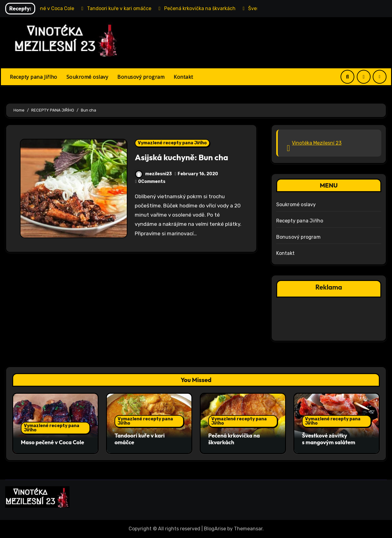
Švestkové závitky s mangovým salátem (329, 439)
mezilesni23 (153, 174)
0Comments (152, 182)
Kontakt (183, 77)
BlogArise (215, 529)
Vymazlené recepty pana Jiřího (172, 143)
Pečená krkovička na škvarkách (234, 439)
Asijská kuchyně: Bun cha (182, 157)
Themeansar (248, 529)
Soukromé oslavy (87, 77)
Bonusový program (141, 77)
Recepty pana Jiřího (34, 77)
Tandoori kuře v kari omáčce (140, 439)
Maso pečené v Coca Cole (53, 442)
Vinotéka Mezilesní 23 (317, 143)
